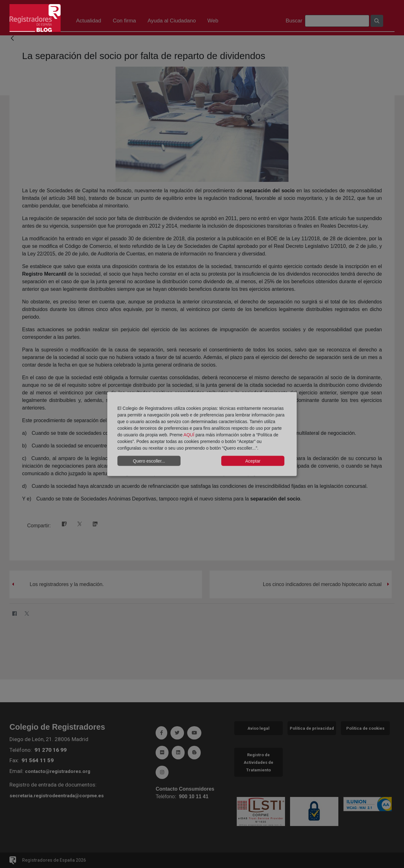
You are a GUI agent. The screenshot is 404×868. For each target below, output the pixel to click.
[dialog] (202, 434)
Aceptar (253, 461)
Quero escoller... (149, 461)
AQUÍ (189, 435)
